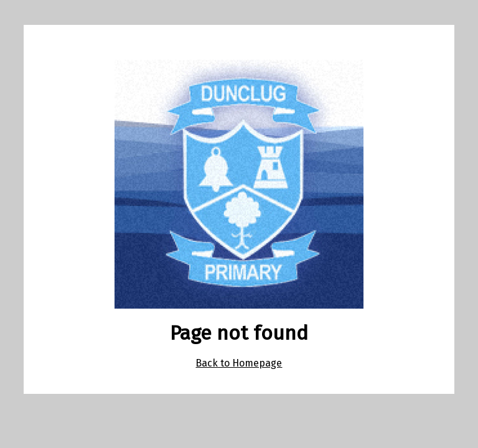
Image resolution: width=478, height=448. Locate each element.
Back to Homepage (239, 363)
